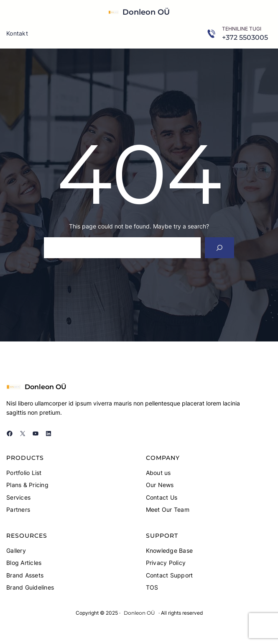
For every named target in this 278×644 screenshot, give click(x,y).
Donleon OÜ (146, 12)
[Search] (220, 248)
